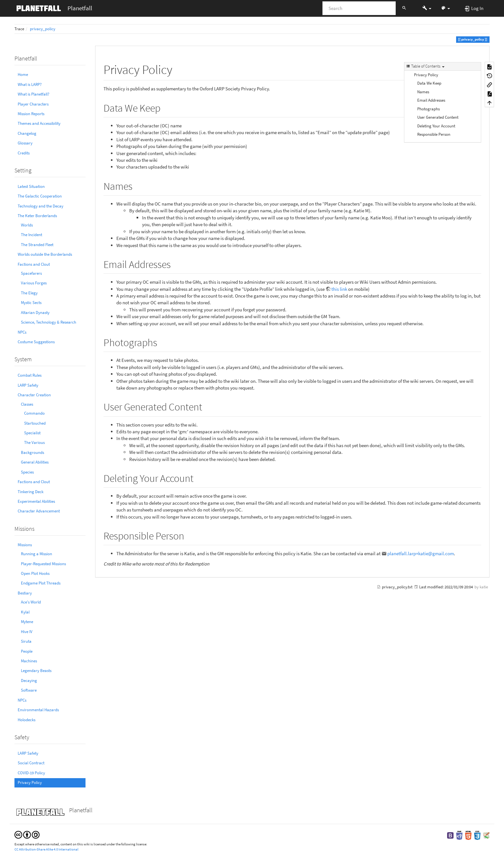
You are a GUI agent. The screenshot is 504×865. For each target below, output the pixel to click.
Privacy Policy (30, 782)
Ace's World (31, 602)
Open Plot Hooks (35, 573)
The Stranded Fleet (37, 245)
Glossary (25, 143)
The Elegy (29, 293)
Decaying (29, 681)
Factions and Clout (34, 264)
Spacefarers (31, 273)
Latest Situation (31, 186)
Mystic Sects (31, 303)
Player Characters (33, 104)
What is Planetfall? (34, 94)
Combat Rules (30, 375)
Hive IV (27, 632)
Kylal (25, 612)
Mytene (27, 622)
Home (23, 74)
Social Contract (31, 763)
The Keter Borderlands (37, 216)
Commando (34, 413)
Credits (24, 153)
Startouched (35, 423)
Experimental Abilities (36, 501)
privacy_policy (43, 29)
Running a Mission (36, 554)
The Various (34, 442)
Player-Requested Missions (43, 564)
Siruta (26, 641)
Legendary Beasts (36, 671)
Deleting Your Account (436, 126)
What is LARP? (30, 84)
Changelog (27, 133)
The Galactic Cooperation (40, 196)
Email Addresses (431, 100)
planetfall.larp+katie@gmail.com (421, 553)
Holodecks (27, 720)
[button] (427, 8)
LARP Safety (28, 385)
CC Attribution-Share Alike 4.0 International (46, 849)
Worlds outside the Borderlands (45, 254)
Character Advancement (39, 511)
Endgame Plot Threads (41, 583)
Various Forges (34, 283)
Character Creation (34, 395)
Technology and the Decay (40, 206)
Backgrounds (32, 452)
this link (339, 289)
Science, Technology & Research (49, 322)
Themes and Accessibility (39, 123)
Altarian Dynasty (35, 313)
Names (423, 92)
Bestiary (25, 593)
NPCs (22, 332)
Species (27, 472)
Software (29, 690)
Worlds (27, 225)
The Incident (32, 235)
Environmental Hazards (38, 710)
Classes (27, 404)
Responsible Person (434, 134)
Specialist (32, 433)
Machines (29, 661)
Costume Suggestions (36, 342)
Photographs (428, 109)
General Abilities (35, 462)
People (27, 651)
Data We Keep (429, 83)
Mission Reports (31, 114)
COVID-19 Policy (31, 773)
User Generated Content (438, 117)
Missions (25, 545)
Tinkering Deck (31, 492)
